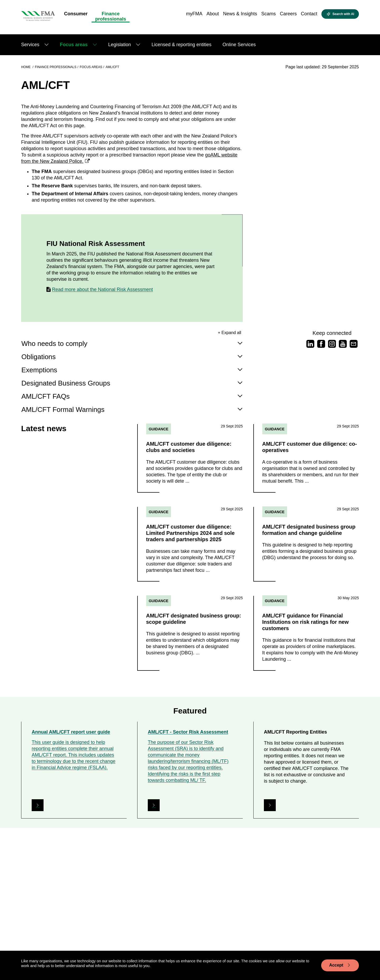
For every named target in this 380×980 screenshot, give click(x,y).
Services (30, 45)
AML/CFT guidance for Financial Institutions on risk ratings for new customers (306, 623)
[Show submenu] (46, 45)
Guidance (158, 429)
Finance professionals (56, 67)
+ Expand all (230, 333)
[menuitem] (76, 15)
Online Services (239, 45)
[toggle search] (340, 14)
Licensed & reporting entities (181, 45)
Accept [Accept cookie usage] (340, 965)
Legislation (120, 45)
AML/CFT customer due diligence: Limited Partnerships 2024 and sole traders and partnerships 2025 (191, 534)
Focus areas (74, 45)
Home (26, 67)
